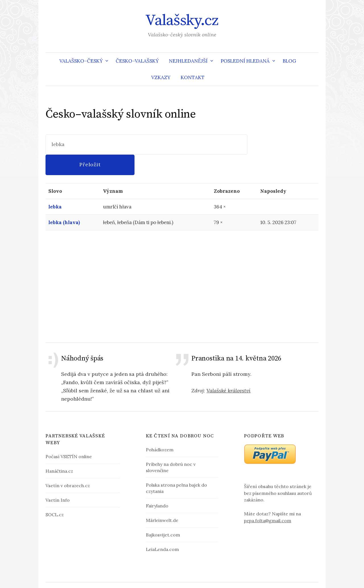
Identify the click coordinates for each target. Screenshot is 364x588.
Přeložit (283, 144)
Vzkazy (161, 77)
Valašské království (228, 370)
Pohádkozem (160, 429)
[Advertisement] (182, 266)
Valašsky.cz (182, 21)
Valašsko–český (81, 61)
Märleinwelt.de (162, 500)
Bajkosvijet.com (163, 515)
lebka (55, 187)
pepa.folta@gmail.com (268, 500)
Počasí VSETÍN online (69, 436)
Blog (289, 61)
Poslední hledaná (245, 61)
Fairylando (157, 485)
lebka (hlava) (64, 202)
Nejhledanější (188, 61)
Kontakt (193, 77)
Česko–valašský (137, 61)
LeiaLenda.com (162, 529)
